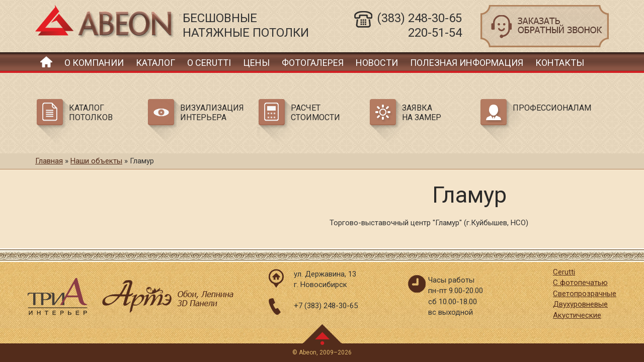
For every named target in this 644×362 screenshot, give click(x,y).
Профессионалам (550, 108)
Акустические (577, 315)
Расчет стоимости (315, 113)
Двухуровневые (580, 304)
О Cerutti (209, 63)
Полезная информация (467, 63)
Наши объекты (96, 161)
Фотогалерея (313, 63)
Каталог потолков (91, 113)
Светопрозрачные (585, 294)
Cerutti (564, 272)
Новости (377, 63)
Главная (46, 62)
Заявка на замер (422, 113)
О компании (94, 63)
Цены (256, 63)
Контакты (560, 63)
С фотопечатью (580, 283)
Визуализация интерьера (212, 113)
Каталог (155, 63)
